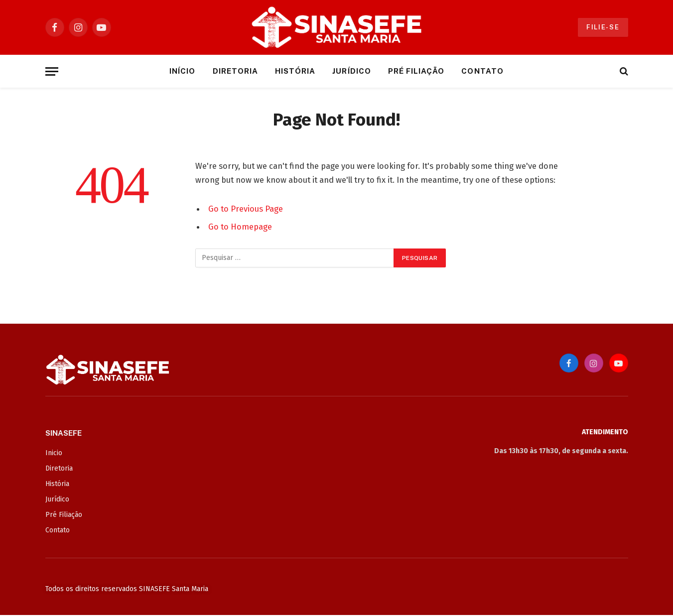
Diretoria (235, 71)
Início (182, 71)
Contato (482, 71)
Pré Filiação (416, 71)
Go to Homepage (240, 227)
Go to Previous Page (246, 209)
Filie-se (603, 27)
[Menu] (52, 71)
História (295, 71)
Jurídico (351, 71)
